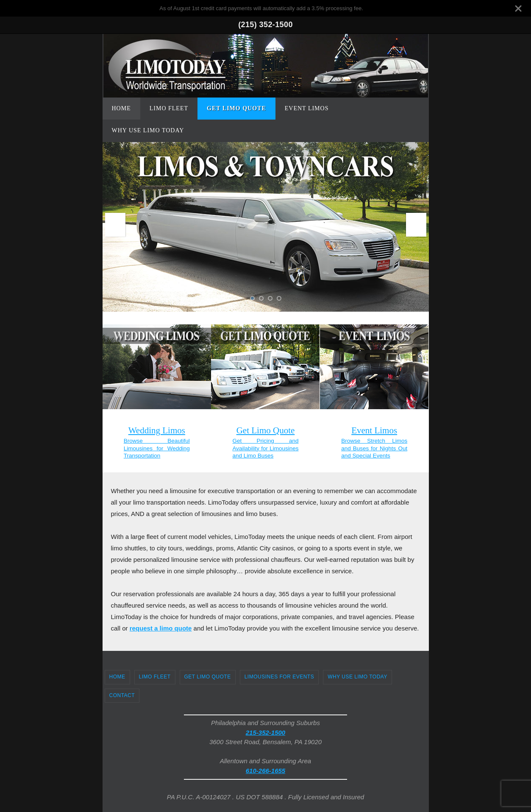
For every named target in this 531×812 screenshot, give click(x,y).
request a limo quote (161, 628)
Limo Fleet (155, 677)
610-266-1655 (265, 771)
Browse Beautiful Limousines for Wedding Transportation (157, 448)
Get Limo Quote (208, 677)
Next (416, 225)
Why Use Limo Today (357, 677)
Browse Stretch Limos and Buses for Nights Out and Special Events (374, 448)
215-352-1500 (265, 732)
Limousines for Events (279, 677)
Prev (115, 225)
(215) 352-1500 (265, 25)
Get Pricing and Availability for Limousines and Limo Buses (265, 448)
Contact (122, 695)
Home (117, 677)
